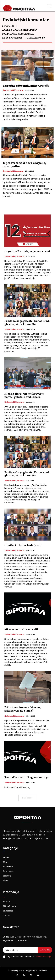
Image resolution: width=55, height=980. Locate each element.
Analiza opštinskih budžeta (20, 30)
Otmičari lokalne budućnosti (23, 545)
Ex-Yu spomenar (12, 38)
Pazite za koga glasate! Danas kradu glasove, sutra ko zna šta (27, 323)
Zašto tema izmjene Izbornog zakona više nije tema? (23, 709)
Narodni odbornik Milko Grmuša (26, 86)
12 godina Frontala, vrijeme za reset (27, 251)
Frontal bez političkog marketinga (26, 778)
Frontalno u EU (35, 38)
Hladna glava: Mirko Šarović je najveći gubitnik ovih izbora (24, 396)
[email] (20, 950)
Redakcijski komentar (13, 91)
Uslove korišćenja (43, 956)
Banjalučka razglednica (18, 34)
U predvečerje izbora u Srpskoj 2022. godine (24, 165)
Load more (28, 798)
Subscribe (45, 950)
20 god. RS (8, 26)
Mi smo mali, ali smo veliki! (23, 629)
